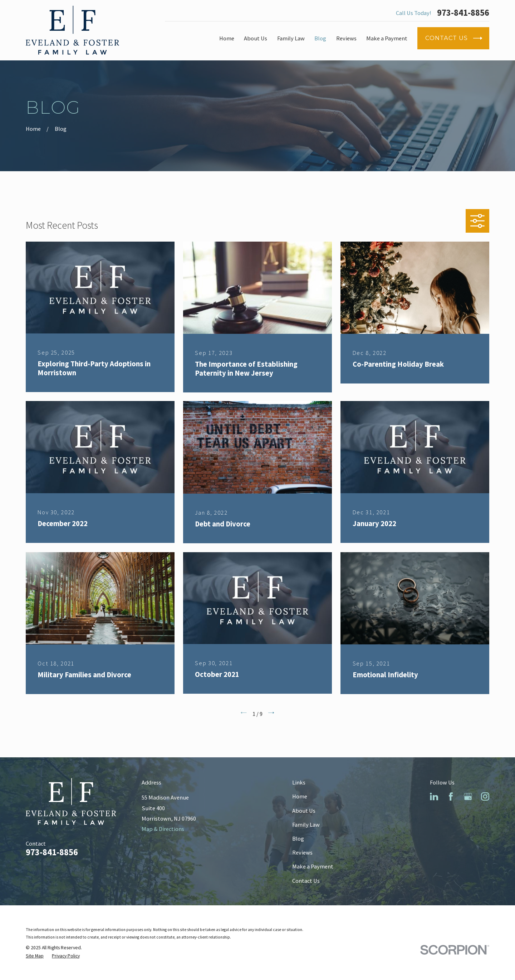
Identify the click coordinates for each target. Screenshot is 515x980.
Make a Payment (313, 866)
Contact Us (306, 881)
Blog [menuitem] (320, 38)
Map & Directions (163, 829)
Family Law (306, 825)
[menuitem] (35, 956)
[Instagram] (485, 796)
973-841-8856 (463, 13)
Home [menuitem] (227, 38)
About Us (304, 811)
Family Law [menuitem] (291, 38)
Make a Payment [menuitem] (387, 38)
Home (300, 796)
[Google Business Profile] (468, 796)
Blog (298, 838)
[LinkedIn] (434, 796)
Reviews (302, 852)
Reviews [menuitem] (346, 38)
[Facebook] (451, 796)
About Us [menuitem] (256, 38)
